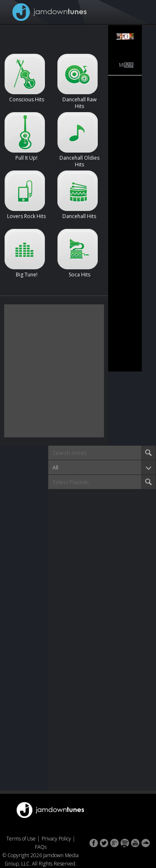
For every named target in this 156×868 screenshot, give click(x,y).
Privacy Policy (56, 839)
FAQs (41, 847)
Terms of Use (21, 839)
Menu (126, 65)
